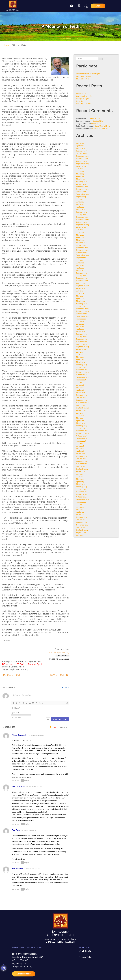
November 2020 (82, 311)
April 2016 (80, 451)
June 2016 (80, 446)
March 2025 (81, 179)
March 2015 (81, 484)
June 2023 (80, 232)
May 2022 (80, 265)
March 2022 (81, 270)
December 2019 (82, 339)
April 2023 (80, 237)
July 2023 (80, 230)
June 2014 (80, 507)
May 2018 (80, 387)
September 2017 (83, 408)
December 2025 (82, 156)
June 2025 (80, 171)
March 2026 (81, 148)
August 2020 (81, 319)
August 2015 (81, 471)
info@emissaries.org (22, 967)
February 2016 (82, 456)
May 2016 (80, 449)
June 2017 (80, 415)
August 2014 (81, 502)
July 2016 (80, 443)
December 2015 (82, 461)
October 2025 (81, 161)
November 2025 (82, 159)
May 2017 (80, 418)
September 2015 (83, 469)
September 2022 (83, 255)
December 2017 (82, 400)
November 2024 (82, 189)
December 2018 (82, 370)
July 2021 (80, 291)
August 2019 (81, 349)
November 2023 (82, 220)
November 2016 (82, 433)
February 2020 (82, 334)
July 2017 (80, 413)
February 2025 (82, 181)
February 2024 (82, 212)
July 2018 (80, 382)
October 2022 (81, 253)
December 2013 (82, 522)
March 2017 (81, 423)
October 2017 (81, 405)
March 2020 (81, 332)
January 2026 (81, 153)
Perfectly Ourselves (84, 104)
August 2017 (81, 410)
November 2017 (82, 403)
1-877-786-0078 (20, 960)
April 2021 (80, 298)
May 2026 (80, 143)
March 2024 (81, 209)
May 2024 (80, 204)
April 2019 (80, 359)
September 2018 (83, 377)
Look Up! (80, 101)
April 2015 (80, 482)
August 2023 (81, 227)
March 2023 (81, 240)
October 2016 (81, 436)
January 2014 (81, 520)
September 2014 (83, 499)
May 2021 (80, 296)
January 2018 (81, 398)
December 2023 (82, 217)
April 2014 (80, 512)
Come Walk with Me (84, 96)
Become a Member (84, 76)
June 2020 (80, 324)
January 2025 (81, 184)
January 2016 (81, 459)
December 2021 (82, 278)
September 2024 (83, 194)
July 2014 (80, 504)
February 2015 (82, 487)
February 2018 (82, 395)
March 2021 (81, 301)
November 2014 (82, 494)
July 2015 (80, 474)
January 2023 (81, 245)
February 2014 (82, 517)
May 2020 (80, 326)
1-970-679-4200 (20, 963)
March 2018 (81, 393)
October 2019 (81, 344)
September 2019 (83, 347)
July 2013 (80, 535)
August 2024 (81, 197)
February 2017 (82, 426)
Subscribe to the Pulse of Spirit (88, 74)
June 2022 (80, 263)
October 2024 (81, 192)
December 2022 (82, 248)
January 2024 (81, 215)
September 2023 (83, 225)
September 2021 (83, 286)
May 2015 (80, 479)
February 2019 (82, 365)
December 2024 (82, 187)
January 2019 (81, 367)
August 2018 (81, 380)
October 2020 (81, 314)
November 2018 (82, 372)
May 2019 (80, 357)
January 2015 (81, 489)
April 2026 (80, 146)
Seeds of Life (81, 94)
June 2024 (80, 202)
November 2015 (82, 464)
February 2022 (82, 273)
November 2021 (82, 281)
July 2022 (80, 260)
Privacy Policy (86, 957)
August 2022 (81, 258)
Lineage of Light (82, 99)
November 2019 (82, 342)
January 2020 (81, 337)
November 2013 (82, 525)
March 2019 (81, 362)
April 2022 (80, 268)
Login (65, 687)
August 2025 (81, 166)
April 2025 (80, 176)
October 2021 (81, 283)
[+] (46, 703)
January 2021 (81, 306)
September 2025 (83, 164)
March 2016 (81, 454)
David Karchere (18, 667)
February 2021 (82, 304)
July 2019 (80, 352)
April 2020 (80, 329)
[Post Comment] (60, 719)
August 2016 (81, 441)
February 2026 (82, 151)
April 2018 (80, 390)
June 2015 (80, 476)
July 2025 (80, 169)
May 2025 (80, 174)
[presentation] (51, 710)
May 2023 (80, 235)
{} (43, 703)
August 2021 (81, 288)
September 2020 (83, 316)
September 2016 (83, 438)
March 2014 (81, 515)
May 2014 (80, 510)
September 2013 (83, 530)
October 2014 (81, 497)
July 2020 (80, 321)
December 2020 (82, 309)
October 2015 (81, 466)
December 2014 (82, 492)
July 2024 (80, 199)
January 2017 (81, 428)
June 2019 (80, 354)
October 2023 (81, 222)
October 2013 (81, 527)
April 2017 (80, 421)
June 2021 (80, 293)
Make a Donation (83, 79)
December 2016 (82, 431)
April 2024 (80, 207)
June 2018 (80, 385)
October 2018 (81, 375)
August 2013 (81, 532)
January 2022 (81, 276)
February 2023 (82, 242)
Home (6, 45)
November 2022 (82, 250)
